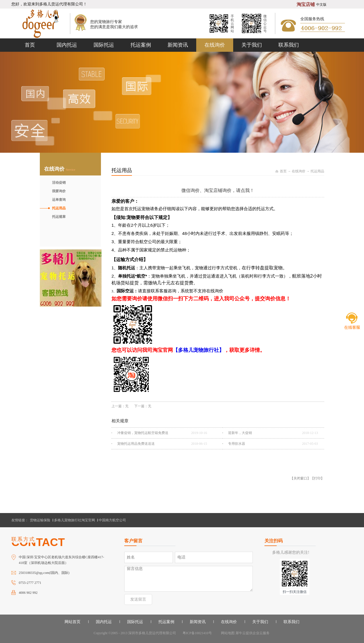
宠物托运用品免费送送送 (136, 444)
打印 (317, 478)
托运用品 (317, 171)
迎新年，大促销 (240, 433)
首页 (30, 45)
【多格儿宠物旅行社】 (198, 350)
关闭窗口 (300, 478)
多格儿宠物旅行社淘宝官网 (75, 520)
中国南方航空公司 (112, 520)
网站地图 (227, 633)
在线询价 (299, 171)
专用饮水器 (237, 444)
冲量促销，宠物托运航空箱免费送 (143, 433)
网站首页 (73, 622)
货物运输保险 (40, 520)
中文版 (321, 5)
